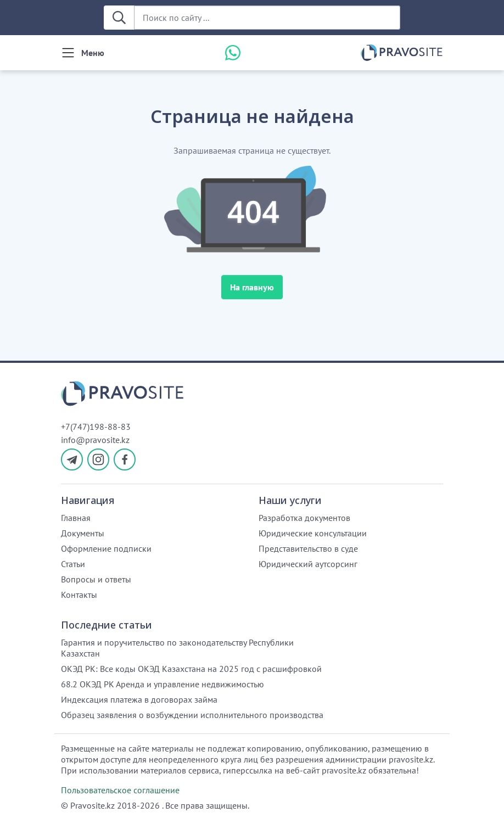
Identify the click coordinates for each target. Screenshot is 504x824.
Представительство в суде (308, 548)
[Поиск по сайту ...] (267, 18)
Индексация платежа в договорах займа (139, 699)
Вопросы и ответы (96, 579)
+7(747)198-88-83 (96, 427)
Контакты (79, 595)
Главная (76, 518)
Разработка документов (304, 518)
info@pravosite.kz (95, 440)
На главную (252, 287)
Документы (83, 533)
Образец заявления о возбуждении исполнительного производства (192, 715)
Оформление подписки (106, 548)
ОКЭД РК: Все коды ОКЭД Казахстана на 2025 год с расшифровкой (191, 669)
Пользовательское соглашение (120, 790)
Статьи (73, 564)
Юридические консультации (313, 533)
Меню (93, 53)
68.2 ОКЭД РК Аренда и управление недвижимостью (163, 684)
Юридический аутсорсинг (308, 564)
